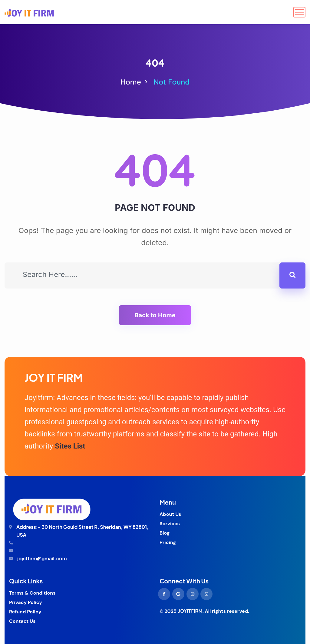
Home (131, 82)
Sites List (70, 446)
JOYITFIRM (190, 611)
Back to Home (155, 315)
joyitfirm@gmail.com (42, 558)
